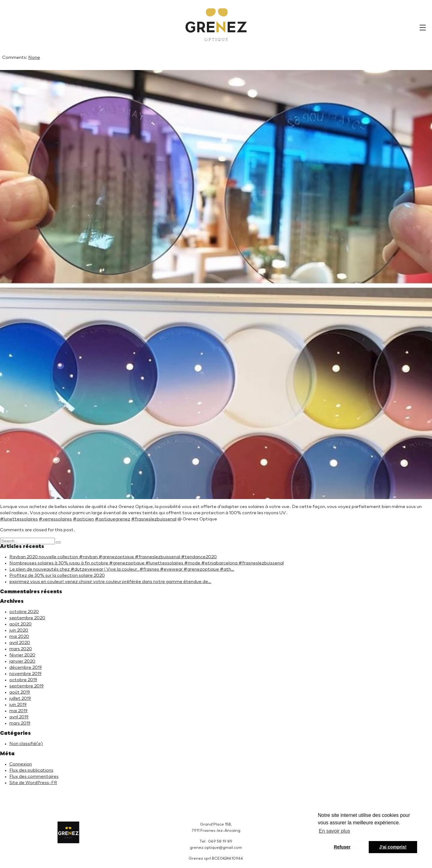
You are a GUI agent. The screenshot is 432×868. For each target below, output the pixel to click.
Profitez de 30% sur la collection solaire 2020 (57, 576)
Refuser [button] (342, 847)
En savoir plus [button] (334, 831)
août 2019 (20, 692)
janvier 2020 (22, 661)
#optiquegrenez (113, 519)
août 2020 (20, 624)
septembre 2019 (27, 686)
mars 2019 (20, 723)
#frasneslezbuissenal (154, 519)
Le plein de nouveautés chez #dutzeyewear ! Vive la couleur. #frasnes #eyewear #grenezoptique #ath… (122, 569)
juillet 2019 (20, 699)
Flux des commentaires (34, 777)
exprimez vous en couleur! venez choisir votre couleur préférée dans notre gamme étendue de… (110, 582)
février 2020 (22, 655)
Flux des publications (31, 770)
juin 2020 (19, 630)
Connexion (21, 764)
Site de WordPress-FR (33, 783)
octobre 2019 (23, 680)
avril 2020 (20, 643)
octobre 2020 (24, 612)
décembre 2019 (26, 668)
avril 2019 (19, 717)
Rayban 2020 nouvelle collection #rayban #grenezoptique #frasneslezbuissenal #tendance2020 (113, 557)
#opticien (83, 519)
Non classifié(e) (26, 744)
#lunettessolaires (19, 519)
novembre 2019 (25, 674)
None (34, 58)
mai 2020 (19, 637)
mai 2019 (18, 711)
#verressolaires (55, 519)
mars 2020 (21, 649)
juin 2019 (18, 705)
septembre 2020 (27, 618)
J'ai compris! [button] (393, 847)
